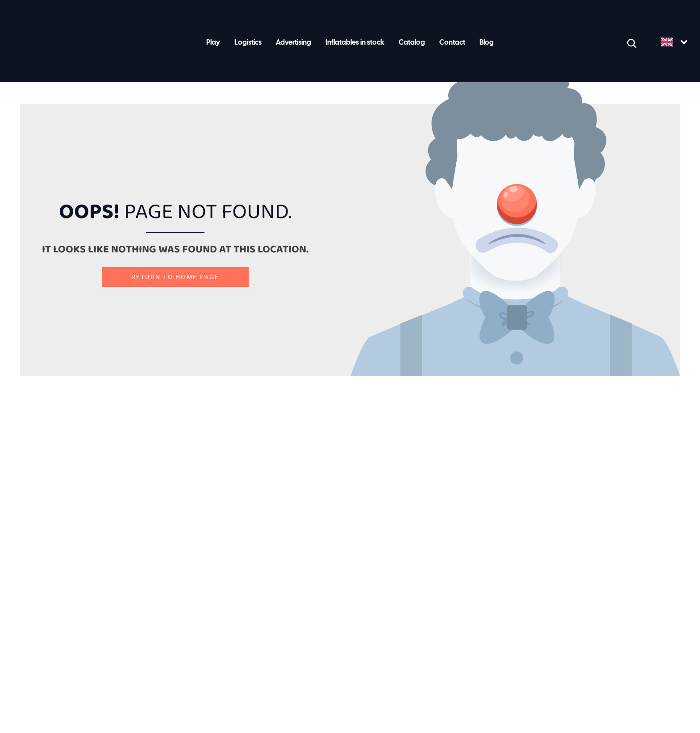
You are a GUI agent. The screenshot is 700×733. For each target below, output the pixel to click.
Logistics (248, 43)
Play (213, 43)
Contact (452, 43)
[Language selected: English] (674, 43)
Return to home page (175, 277)
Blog (487, 43)
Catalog (412, 43)
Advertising (294, 43)
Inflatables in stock (355, 43)
